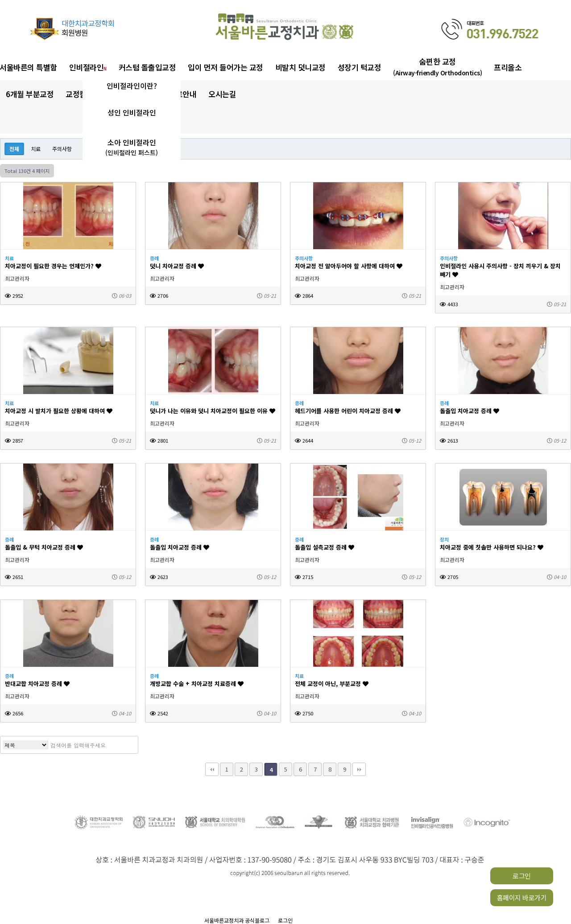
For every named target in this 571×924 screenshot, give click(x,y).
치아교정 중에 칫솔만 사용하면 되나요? (492, 547)
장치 (444, 539)
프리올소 (508, 67)
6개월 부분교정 (30, 94)
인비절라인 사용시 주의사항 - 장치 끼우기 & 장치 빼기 (500, 270)
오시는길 (222, 94)
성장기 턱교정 (360, 67)
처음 (212, 769)
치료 (36, 149)
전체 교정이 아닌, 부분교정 (332, 684)
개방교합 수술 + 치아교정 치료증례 (197, 684)
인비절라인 (88, 67)
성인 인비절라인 (132, 112)
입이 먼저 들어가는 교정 (226, 67)
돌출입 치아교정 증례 (470, 411)
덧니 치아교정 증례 (177, 266)
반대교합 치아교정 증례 (37, 684)
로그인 (522, 876)
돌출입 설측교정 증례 (325, 547)
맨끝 (359, 769)
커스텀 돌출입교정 (147, 67)
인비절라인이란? (132, 86)
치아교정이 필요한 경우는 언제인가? (53, 266)
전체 (14, 149)
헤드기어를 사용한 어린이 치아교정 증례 (348, 411)
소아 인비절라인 (132, 147)
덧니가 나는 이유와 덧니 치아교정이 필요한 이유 (213, 411)
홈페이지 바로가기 (522, 897)
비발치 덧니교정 (300, 67)
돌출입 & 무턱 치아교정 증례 (44, 547)
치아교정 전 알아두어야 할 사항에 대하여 (349, 266)
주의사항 (62, 149)
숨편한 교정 (437, 67)
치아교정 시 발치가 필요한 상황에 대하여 (59, 411)
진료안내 (182, 94)
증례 (154, 258)
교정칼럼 (82, 94)
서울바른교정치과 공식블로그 (237, 920)
